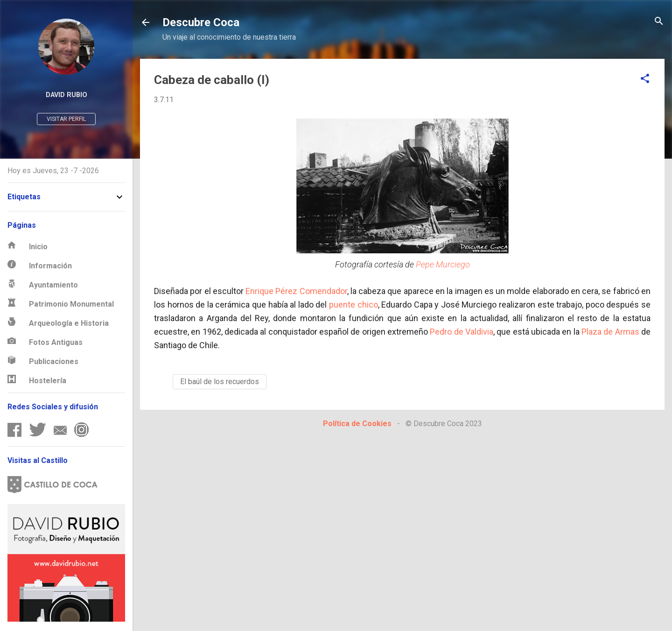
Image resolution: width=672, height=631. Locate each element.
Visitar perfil (66, 119)
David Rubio (66, 95)
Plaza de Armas (610, 332)
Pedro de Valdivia (462, 332)
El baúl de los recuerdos (220, 382)
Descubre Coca (201, 22)
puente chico (353, 305)
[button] (645, 79)
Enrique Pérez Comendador (296, 291)
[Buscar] (659, 22)
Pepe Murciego (443, 264)
